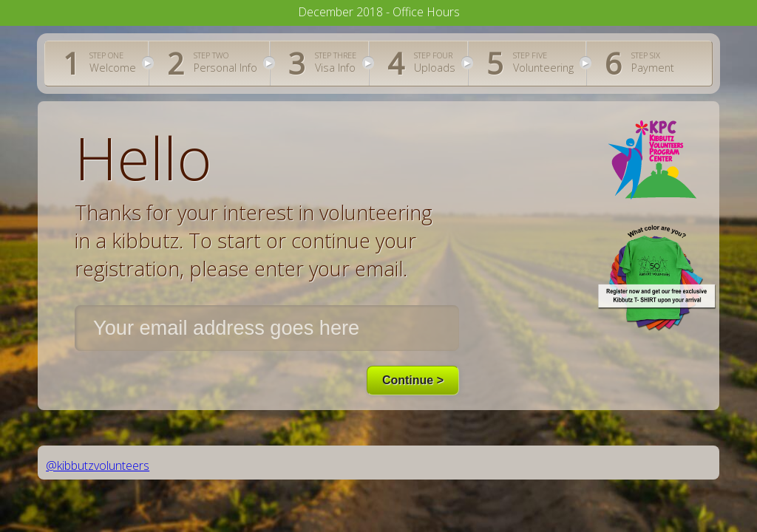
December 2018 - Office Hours (379, 12)
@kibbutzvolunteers (98, 465)
